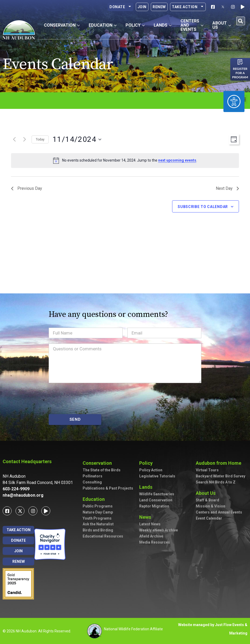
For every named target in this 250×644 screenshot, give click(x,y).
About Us (207, 493)
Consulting (92, 482)
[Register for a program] (240, 62)
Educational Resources (103, 536)
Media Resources (155, 542)
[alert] (125, 161)
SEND (75, 419)
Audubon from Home (220, 463)
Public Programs (98, 506)
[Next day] (24, 139)
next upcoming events (177, 160)
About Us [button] (222, 25)
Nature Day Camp (98, 512)
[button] (241, 21)
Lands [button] (163, 25)
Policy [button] (135, 25)
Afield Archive (151, 536)
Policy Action (151, 470)
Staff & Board (207, 500)
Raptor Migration (154, 506)
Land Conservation (156, 500)
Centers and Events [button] (192, 25)
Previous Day (27, 188)
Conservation (99, 463)
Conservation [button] (62, 25)
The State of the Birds (102, 470)
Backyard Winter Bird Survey (221, 476)
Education (95, 499)
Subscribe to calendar (203, 207)
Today (40, 139)
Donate (121, 7)
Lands (147, 487)
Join (142, 7)
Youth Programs (97, 518)
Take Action (188, 7)
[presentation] (89, 399)
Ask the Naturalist (98, 524)
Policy (147, 463)
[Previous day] (14, 139)
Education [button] (103, 25)
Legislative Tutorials (157, 476)
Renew (159, 7)
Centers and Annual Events (219, 512)
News (146, 517)
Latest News (150, 524)
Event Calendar (209, 518)
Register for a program (240, 73)
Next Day (227, 188)
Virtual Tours (207, 470)
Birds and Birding (98, 530)
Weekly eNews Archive (159, 530)
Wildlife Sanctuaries (157, 494)
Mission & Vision (211, 506)
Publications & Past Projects (108, 488)
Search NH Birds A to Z (216, 482)
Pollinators (92, 476)
